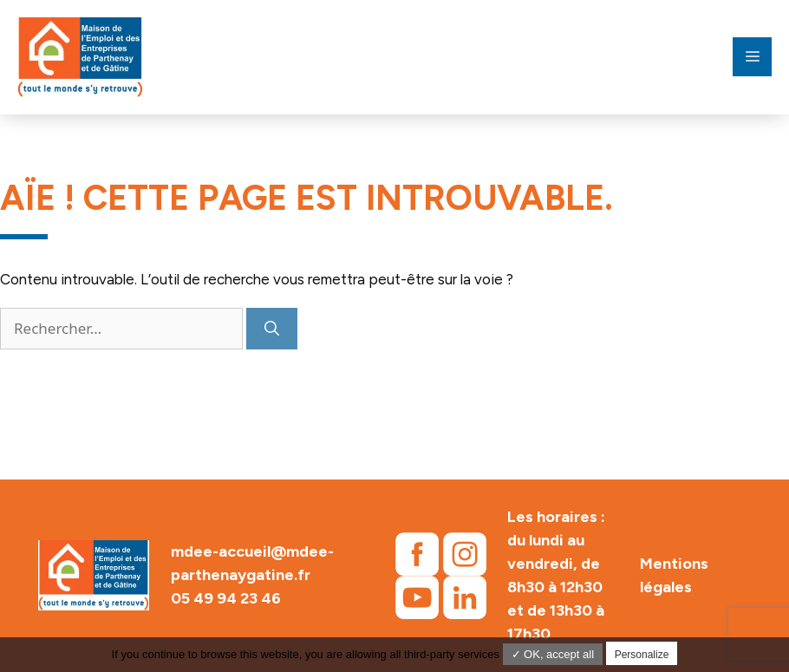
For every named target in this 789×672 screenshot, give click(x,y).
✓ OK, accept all (553, 654)
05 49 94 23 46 (226, 598)
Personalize (642, 655)
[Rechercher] (272, 329)
